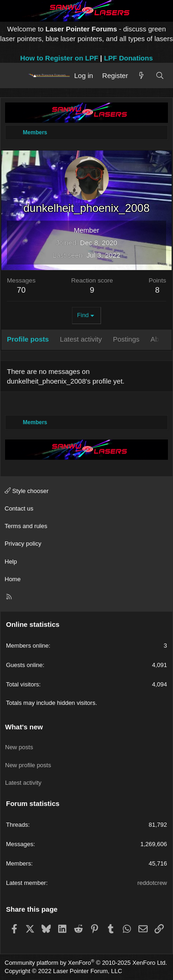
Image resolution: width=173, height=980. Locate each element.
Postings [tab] (126, 339)
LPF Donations (128, 58)
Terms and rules (26, 526)
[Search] (160, 75)
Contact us (19, 508)
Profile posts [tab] (28, 339)
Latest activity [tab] (81, 339)
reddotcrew (152, 883)
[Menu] (15, 75)
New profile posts (28, 765)
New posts (19, 747)
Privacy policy (23, 544)
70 (21, 290)
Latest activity (23, 783)
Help (11, 562)
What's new (24, 727)
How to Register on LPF (59, 58)
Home (13, 579)
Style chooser (27, 491)
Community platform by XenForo (86, 963)
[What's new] (141, 75)
